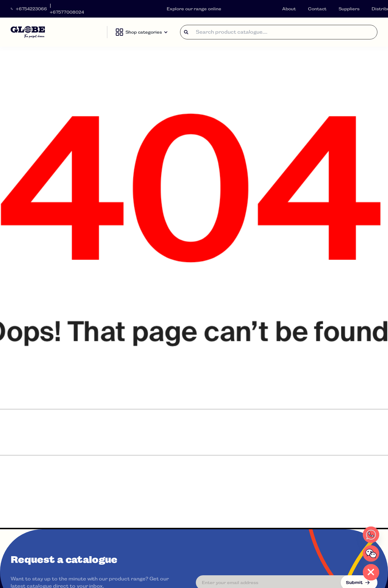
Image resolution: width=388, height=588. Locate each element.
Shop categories (142, 32)
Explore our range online (194, 9)
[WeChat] (371, 553)
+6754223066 (31, 9)
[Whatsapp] (371, 535)
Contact (317, 9)
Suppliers (349, 9)
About (289, 9)
